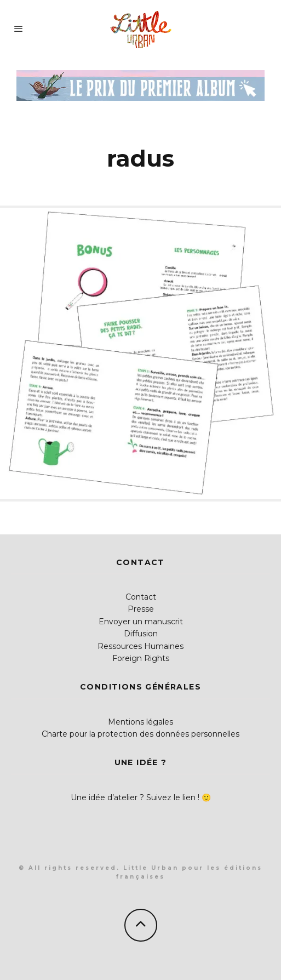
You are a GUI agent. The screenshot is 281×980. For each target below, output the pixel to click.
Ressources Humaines (140, 646)
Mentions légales (140, 722)
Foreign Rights (141, 658)
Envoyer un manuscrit (141, 622)
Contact (141, 597)
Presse (141, 609)
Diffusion (141, 634)
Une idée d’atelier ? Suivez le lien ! (135, 797)
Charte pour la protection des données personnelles (140, 734)
